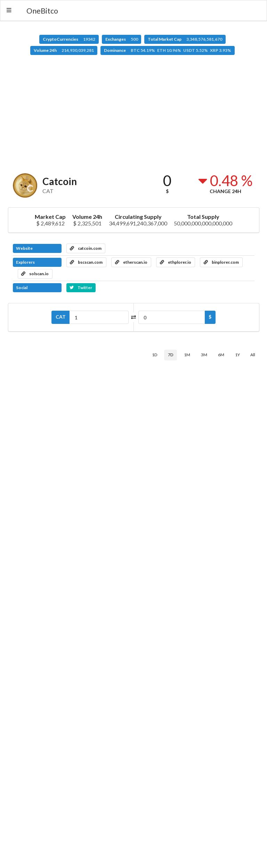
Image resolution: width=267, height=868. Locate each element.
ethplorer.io (176, 262)
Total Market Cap (185, 39)
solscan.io (35, 274)
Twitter (81, 288)
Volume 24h (64, 50)
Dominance (168, 50)
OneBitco (42, 11)
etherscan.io (131, 262)
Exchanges (122, 39)
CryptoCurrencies (69, 39)
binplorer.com (221, 262)
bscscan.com (86, 262)
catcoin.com (86, 248)
